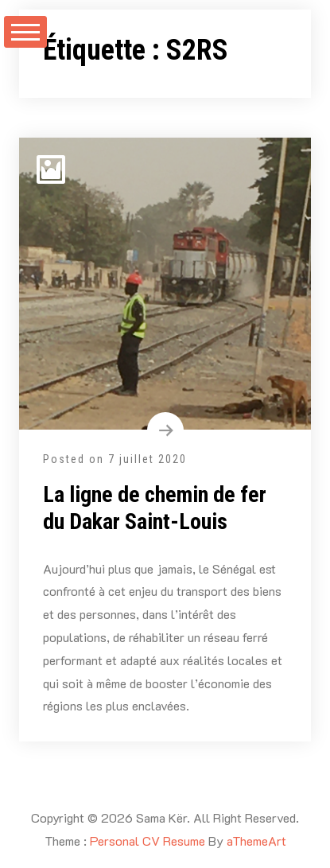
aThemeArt (256, 841)
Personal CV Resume (148, 841)
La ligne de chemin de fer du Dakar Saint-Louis (155, 508)
